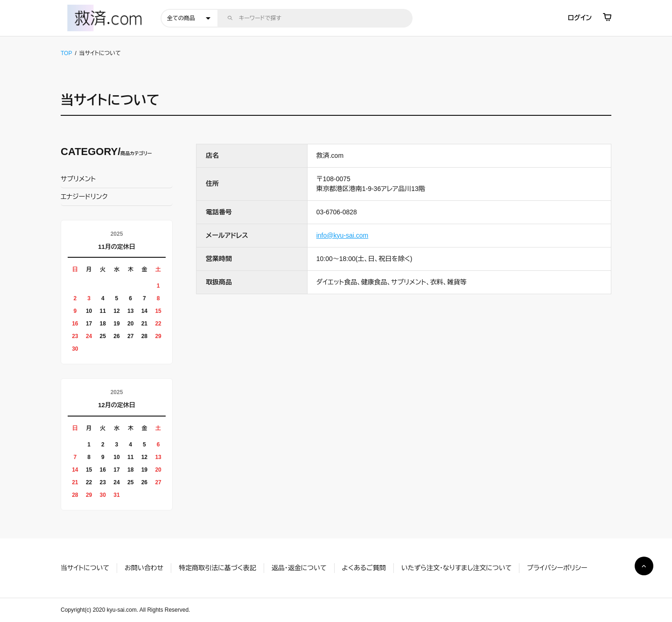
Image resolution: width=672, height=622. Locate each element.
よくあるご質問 (364, 568)
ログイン (580, 18)
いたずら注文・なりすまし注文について (457, 568)
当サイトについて (85, 568)
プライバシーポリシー (557, 568)
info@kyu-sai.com (342, 235)
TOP (66, 53)
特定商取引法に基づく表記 (217, 568)
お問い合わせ (144, 568)
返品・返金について (299, 568)
